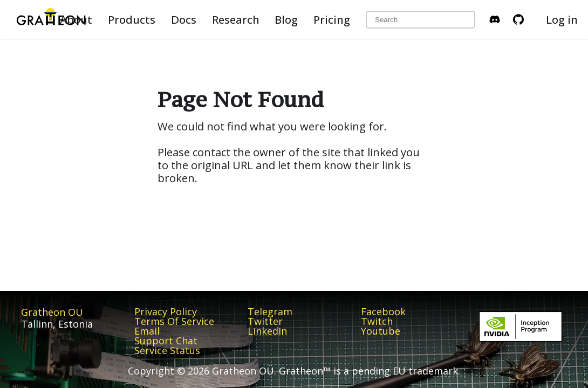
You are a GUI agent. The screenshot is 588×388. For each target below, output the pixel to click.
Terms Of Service (174, 321)
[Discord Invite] (495, 19)
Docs (184, 19)
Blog (286, 19)
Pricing (332, 19)
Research (236, 19)
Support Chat (166, 341)
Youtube (381, 331)
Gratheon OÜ (52, 312)
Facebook (383, 311)
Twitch (377, 321)
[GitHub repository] (518, 19)
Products (132, 19)
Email (147, 331)
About (76, 19)
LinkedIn (267, 331)
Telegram (270, 311)
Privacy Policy (166, 311)
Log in (562, 19)
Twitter (265, 321)
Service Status (167, 350)
